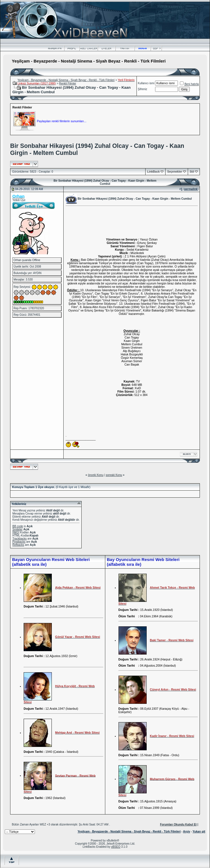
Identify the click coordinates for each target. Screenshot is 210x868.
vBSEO (116, 847)
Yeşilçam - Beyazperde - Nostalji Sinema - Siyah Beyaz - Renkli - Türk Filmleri (66, 80)
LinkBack (153, 172)
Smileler (17, 529)
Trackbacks (20, 539)
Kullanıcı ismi (146, 83)
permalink (191, 189)
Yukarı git (199, 832)
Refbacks (18, 545)
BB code (18, 526)
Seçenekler (175, 172)
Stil (192, 172)
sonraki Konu (114, 475)
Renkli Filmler (68, 84)
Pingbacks (19, 542)
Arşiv (186, 832)
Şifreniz (143, 89)
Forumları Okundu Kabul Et (178, 824)
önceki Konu (96, 475)
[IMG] (16, 532)
